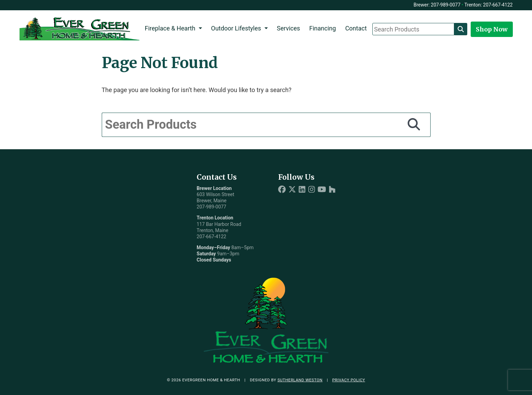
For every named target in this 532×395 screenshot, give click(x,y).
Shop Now (492, 29)
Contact (356, 28)
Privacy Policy (349, 380)
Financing (323, 28)
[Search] (461, 29)
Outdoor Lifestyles (236, 28)
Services (288, 28)
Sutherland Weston (300, 380)
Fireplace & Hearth (170, 28)
